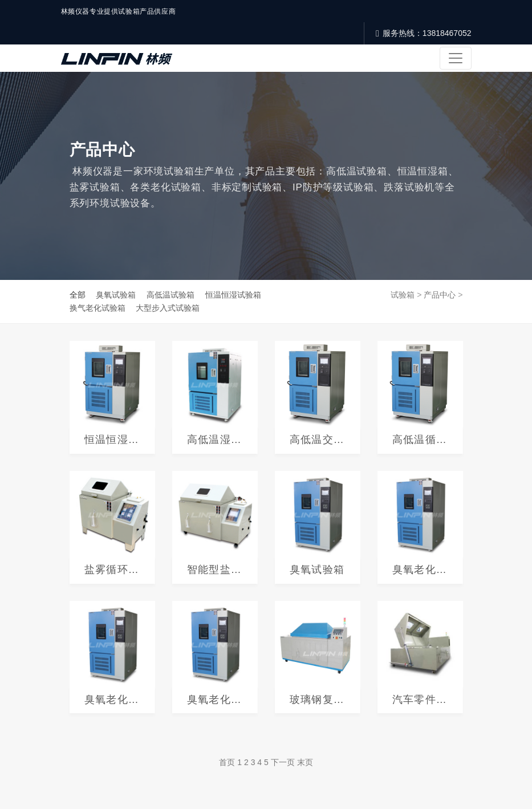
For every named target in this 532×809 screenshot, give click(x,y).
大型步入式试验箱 (168, 308)
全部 (78, 295)
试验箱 (403, 295)
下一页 (283, 762)
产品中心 (440, 295)
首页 (227, 762)
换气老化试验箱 (98, 308)
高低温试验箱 (170, 295)
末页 (305, 762)
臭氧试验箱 (116, 295)
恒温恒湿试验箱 (233, 295)
